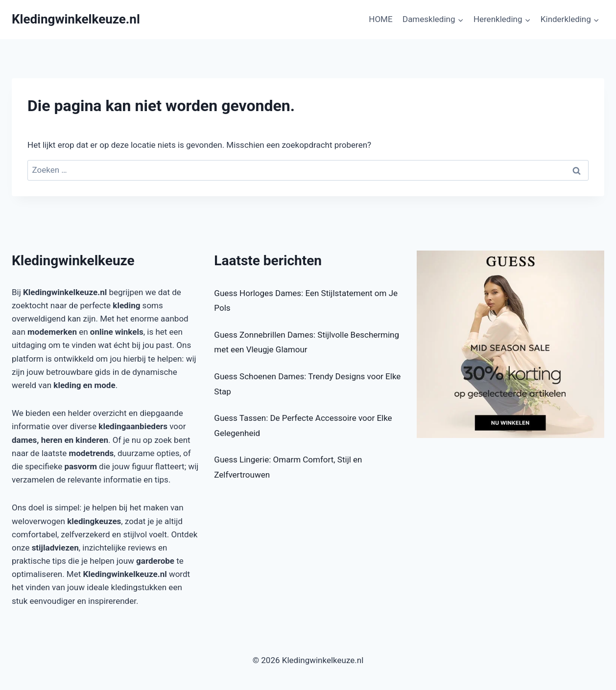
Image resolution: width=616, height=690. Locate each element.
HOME (380, 19)
